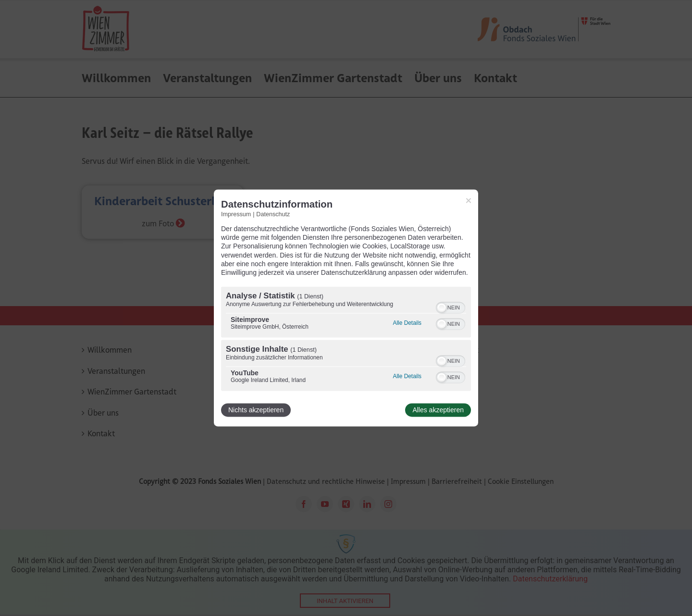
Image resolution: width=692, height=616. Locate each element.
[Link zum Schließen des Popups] (469, 200)
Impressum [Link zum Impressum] (236, 214)
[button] (442, 308)
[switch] (451, 307)
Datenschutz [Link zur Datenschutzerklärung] (273, 214)
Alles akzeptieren (438, 410)
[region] (346, 340)
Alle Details (407, 323)
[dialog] (346, 308)
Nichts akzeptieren (256, 410)
